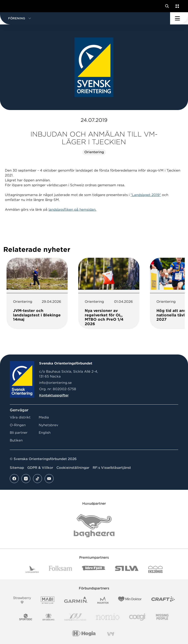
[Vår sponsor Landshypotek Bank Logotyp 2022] (32, 569)
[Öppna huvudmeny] (179, 18)
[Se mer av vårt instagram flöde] (26, 479)
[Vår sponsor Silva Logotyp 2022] (127, 569)
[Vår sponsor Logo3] (137, 617)
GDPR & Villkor (40, 468)
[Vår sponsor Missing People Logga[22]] (162, 617)
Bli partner (19, 433)
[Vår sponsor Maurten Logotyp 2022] (103, 600)
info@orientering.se (55, 383)
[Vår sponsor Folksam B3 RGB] (60, 569)
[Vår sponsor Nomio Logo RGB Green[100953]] (108, 617)
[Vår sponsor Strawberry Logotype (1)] (22, 600)
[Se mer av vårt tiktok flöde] (37, 479)
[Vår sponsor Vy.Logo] (111, 634)
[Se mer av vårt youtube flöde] (49, 479)
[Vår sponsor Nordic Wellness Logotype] (75, 617)
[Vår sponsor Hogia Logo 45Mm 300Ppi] (84, 634)
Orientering (94, 152)
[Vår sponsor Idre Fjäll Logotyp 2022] (94, 569)
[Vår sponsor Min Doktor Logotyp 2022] (130, 600)
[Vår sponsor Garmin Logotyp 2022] (76, 600)
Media (44, 417)
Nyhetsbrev (48, 425)
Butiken (16, 440)
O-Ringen (18, 425)
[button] (85, 18)
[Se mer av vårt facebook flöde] (14, 479)
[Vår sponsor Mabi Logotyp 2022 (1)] (48, 600)
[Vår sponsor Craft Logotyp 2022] (163, 600)
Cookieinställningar (73, 468)
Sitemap (17, 468)
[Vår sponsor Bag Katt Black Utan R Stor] (94, 526)
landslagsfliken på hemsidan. (72, 210)
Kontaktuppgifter (54, 395)
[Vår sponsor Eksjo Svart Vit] (156, 569)
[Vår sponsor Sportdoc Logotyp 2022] (26, 617)
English (45, 433)
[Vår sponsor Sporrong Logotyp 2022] (48, 617)
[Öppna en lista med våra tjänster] (176, 6)
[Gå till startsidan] (11, 6)
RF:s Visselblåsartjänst (112, 468)
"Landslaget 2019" (146, 195)
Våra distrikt (20, 417)
